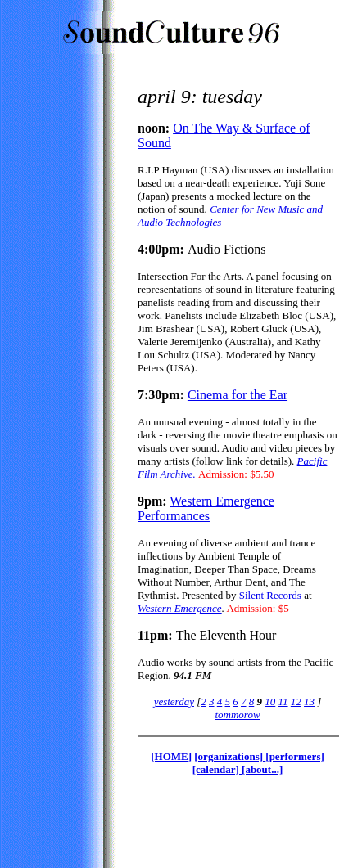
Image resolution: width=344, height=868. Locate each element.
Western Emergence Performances (206, 508)
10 (270, 702)
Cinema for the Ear (238, 395)
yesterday (174, 702)
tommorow (237, 715)
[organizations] (230, 756)
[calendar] (217, 769)
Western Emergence (180, 608)
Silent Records (270, 595)
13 (309, 702)
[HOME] (171, 756)
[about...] (262, 769)
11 (283, 702)
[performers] (294, 756)
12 (296, 702)
